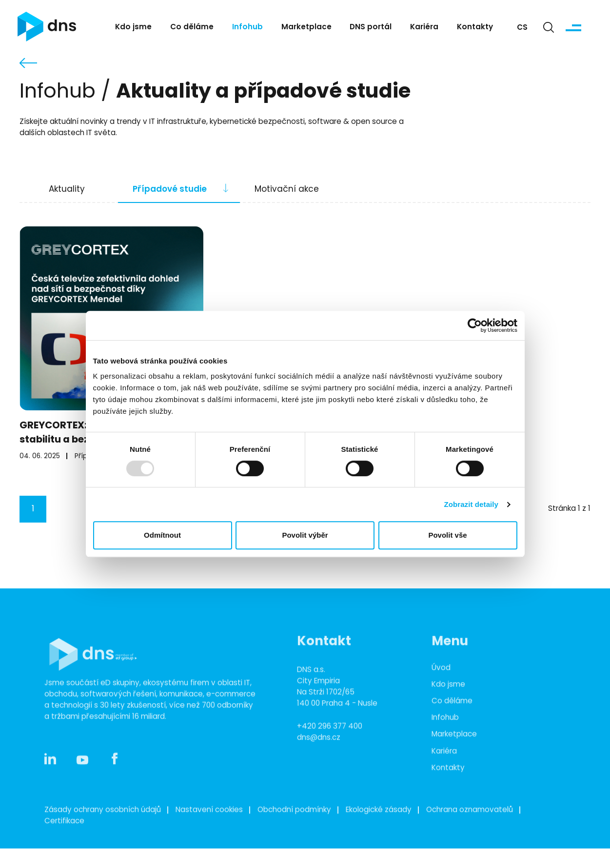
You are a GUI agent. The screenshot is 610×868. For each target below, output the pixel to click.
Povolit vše (447, 535)
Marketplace (306, 28)
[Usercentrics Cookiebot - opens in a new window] (475, 325)
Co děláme (192, 28)
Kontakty (475, 28)
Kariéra (424, 28)
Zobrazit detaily (471, 504)
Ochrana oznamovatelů (470, 828)
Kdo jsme (133, 28)
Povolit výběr (305, 535)
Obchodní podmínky (294, 828)
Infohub (247, 28)
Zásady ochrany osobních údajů (103, 828)
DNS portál (371, 28)
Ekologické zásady (379, 828)
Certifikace (64, 839)
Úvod (441, 686)
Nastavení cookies (209, 828)
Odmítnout (162, 535)
